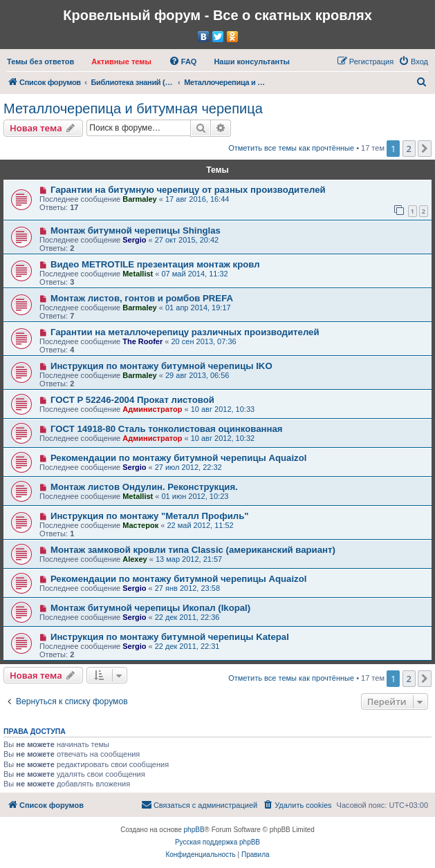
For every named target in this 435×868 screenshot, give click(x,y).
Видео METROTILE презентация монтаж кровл (155, 264)
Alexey (135, 559)
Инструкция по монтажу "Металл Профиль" (150, 516)
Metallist (138, 274)
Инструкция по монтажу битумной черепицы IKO (161, 366)
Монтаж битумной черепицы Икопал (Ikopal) (150, 608)
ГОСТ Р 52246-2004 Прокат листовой (132, 400)
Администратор (152, 409)
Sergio (134, 240)
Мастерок (140, 525)
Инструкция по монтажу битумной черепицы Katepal (170, 637)
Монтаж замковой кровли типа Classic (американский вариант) (193, 550)
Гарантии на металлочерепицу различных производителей (185, 332)
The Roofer (142, 341)
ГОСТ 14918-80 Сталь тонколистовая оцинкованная (167, 429)
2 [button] (409, 149)
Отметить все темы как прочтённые (291, 148)
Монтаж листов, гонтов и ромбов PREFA (142, 298)
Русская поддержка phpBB (217, 842)
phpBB (194, 830)
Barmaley (140, 199)
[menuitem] (40, 62)
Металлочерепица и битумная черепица (133, 108)
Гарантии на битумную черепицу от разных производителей (188, 190)
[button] (425, 149)
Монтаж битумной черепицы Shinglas (136, 230)
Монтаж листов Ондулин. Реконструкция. (144, 487)
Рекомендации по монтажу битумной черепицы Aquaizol (178, 458)
